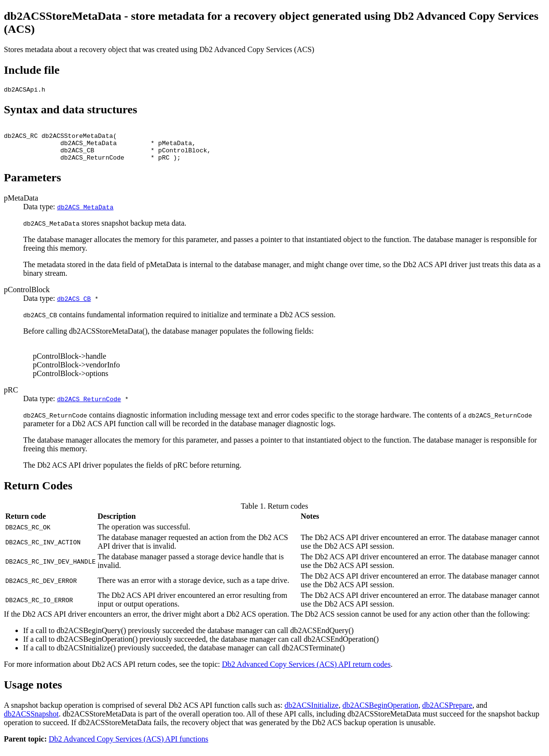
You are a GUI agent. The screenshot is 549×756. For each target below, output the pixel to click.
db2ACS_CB (74, 307)
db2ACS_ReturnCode (89, 407)
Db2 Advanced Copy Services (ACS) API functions (129, 748)
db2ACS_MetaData (85, 216)
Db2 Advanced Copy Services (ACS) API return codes (306, 673)
